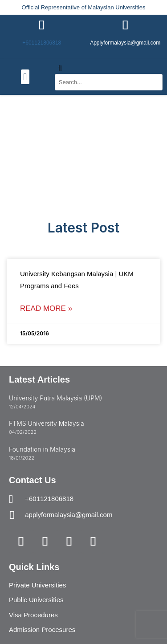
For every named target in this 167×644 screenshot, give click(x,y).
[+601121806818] (42, 25)
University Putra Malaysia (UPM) (55, 398)
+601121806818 (42, 43)
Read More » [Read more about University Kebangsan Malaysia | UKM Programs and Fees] (46, 308)
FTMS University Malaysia (47, 423)
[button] (25, 77)
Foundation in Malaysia (42, 449)
